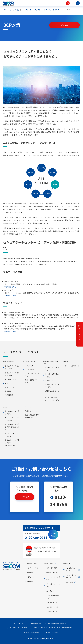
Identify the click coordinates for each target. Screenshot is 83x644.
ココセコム (69, 582)
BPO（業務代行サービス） (53, 597)
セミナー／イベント (33, 568)
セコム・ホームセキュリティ (71, 576)
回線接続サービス (31, 411)
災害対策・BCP (52, 568)
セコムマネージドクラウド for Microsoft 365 (12, 443)
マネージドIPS (50, 380)
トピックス (30, 577)
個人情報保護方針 (36, 623)
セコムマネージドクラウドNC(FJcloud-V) (12, 427)
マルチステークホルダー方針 (18, 628)
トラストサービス (52, 603)
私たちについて (32, 564)
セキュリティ (10, 387)
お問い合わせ (79, 336)
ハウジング (29, 366)
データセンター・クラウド (31, 10)
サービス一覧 (48, 564)
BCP (6, 383)
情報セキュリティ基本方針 (32, 632)
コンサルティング (52, 607)
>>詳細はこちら (10, 287)
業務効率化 (50, 591)
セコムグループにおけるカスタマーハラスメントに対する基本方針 (53, 628)
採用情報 (30, 582)
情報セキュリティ (52, 573)
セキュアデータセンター (52, 10)
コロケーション (30, 370)
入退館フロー (10, 395)
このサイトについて (52, 632)
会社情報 (30, 573)
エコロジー (9, 391)
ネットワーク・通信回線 (53, 578)
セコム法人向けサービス (71, 569)
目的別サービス (11, 380)
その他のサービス (52, 612)
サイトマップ (20, 623)
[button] (73, 3)
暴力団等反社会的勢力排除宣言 (57, 623)
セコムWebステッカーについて (47, 552)
